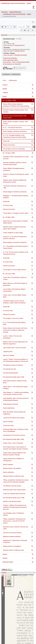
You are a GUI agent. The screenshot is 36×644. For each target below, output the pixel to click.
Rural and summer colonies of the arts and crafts (16, 528)
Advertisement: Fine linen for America (14, 435)
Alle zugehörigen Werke (11, 60)
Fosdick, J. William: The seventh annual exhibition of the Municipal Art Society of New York (15, 507)
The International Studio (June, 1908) (13, 498)
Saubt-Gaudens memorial (11, 404)
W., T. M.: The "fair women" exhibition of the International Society (16, 253)
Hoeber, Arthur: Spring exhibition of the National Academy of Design (14, 454)
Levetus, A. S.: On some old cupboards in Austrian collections (15, 238)
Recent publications (9, 408)
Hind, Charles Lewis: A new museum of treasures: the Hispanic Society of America (16, 448)
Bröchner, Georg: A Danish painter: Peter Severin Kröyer (15, 117)
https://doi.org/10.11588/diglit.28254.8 (14, 51)
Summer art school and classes (12, 533)
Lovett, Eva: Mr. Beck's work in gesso (14, 418)
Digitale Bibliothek (15, 12)
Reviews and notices (9, 145)
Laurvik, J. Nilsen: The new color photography (13, 337)
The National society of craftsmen (13, 365)
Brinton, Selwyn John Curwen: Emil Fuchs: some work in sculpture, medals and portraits (15, 330)
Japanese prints (8, 352)
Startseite (4, 12)
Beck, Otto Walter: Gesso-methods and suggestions (14, 413)
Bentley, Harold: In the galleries (12, 468)
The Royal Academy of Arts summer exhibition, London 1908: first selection (14, 302)
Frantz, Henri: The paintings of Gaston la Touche (15, 278)
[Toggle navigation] (33, 22)
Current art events (8, 425)
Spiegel (5, 89)
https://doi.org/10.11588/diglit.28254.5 (14, 45)
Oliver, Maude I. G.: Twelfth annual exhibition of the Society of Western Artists (16, 393)
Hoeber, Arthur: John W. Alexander (13, 443)
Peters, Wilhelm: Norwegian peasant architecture (14, 169)
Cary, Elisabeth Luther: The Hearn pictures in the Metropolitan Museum (16, 399)
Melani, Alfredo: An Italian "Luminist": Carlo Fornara (16, 123)
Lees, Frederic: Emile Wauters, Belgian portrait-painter (14, 290)
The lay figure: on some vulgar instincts (15, 270)
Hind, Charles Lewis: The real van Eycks (15, 348)
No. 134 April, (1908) (9, 153)
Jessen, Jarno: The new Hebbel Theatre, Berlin (15, 296)
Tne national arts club (9, 369)
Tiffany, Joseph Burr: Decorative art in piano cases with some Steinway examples (16, 481)
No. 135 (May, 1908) (9, 217)
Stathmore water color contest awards (14, 490)
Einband (5, 85)
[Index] (5, 96)
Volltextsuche (13, 80)
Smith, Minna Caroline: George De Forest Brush (15, 382)
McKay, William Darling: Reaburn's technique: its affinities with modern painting (16, 105)
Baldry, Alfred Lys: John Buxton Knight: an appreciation (15, 284)
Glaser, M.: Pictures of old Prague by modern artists (16, 175)
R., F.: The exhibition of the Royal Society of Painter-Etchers (16, 247)
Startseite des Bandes (11, 58)
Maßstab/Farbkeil (8, 562)
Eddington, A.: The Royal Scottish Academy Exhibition (16, 197)
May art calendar (8, 464)
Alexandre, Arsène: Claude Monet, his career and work (16, 158)
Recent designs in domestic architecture (15, 131)
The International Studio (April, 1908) (13, 377)
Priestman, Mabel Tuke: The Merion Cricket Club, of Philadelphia (16, 430)
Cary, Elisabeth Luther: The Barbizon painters (14, 514)
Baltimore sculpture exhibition (12, 537)
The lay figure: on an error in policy (13, 318)
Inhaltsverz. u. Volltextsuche (11, 74)
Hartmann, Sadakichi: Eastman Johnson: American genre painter (15, 164)
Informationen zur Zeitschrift (12, 64)
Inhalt (4, 80)
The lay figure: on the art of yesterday (14, 149)
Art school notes (8, 205)
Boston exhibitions (9, 472)
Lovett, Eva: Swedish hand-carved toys (14, 494)
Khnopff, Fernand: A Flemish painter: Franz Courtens (16, 111)
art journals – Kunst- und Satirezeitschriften (17, 62)
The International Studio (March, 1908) (14, 323)
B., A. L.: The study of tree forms (12, 127)
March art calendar (9, 355)
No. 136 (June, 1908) (9, 274)
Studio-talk (6, 141)
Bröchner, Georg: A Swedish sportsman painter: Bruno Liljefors (15, 228)
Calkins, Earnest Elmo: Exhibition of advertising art (13, 460)
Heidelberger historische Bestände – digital (16, 3)
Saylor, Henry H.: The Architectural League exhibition (15, 388)
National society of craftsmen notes (14, 476)
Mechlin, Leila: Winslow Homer (12, 501)
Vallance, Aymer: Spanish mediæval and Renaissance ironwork (15, 181)
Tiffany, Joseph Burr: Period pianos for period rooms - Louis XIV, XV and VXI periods (14, 521)
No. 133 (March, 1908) (9, 100)
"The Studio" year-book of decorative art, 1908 (15, 187)
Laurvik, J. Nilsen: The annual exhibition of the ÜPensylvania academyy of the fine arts (16, 360)
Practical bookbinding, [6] (11, 373)
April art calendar (8, 422)
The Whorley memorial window (12, 486)
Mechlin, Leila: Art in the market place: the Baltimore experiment (15, 343)
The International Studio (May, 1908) (13, 439)
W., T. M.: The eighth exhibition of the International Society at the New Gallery (15, 136)
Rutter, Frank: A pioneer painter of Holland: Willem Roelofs (15, 222)
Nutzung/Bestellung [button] (20, 68)
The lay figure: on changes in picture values (16, 213)
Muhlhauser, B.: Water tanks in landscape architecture (15, 541)
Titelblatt (5, 93)
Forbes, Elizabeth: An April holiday (13, 233)
